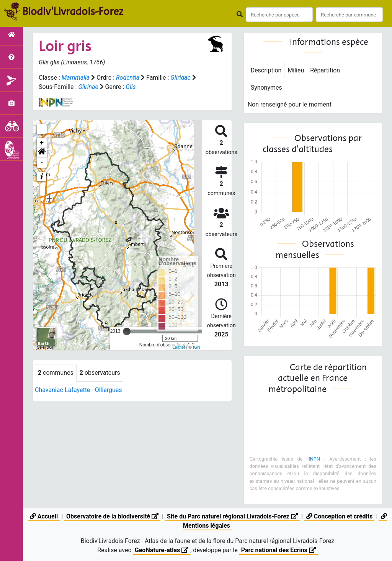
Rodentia (128, 78)
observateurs (100, 373)
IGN (197, 347)
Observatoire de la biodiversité (112, 516)
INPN (314, 459)
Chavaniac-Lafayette (63, 390)
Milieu (296, 70)
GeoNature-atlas (162, 550)
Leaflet (179, 347)
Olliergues (109, 390)
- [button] (42, 163)
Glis (131, 87)
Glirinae (88, 87)
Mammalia (76, 78)
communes (56, 373)
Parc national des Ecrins (278, 550)
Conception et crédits (340, 516)
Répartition (325, 70)
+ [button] (42, 143)
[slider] (127, 331)
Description (266, 70)
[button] (42, 153)
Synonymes (266, 88)
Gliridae (181, 78)
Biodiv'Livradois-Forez (73, 11)
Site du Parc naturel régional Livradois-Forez (232, 516)
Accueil (44, 516)
